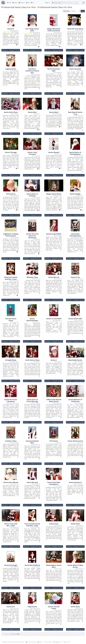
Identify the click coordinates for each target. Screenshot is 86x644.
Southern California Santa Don (32, 71)
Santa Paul (75, 524)
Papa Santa (32, 607)
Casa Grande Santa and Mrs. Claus (32, 525)
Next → (19, 634)
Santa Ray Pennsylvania (75, 235)
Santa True (75, 277)
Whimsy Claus (32, 277)
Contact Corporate (31, 642)
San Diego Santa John (32, 30)
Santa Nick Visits (11, 112)
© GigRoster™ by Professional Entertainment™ (13, 642)
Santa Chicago (11, 152)
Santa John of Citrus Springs (32, 400)
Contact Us (22, 3)
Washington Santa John (54, 566)
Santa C (54, 360)
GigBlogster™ (57, 642)
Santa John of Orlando (32, 195)
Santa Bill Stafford (32, 565)
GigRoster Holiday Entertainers (11, 235)
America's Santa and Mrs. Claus (11, 278)
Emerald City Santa (75, 29)
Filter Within (66, 11)
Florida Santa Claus (11, 320)
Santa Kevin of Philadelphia (75, 153)
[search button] (83, 3)
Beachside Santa (75, 360)
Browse (15, 3)
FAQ (28, 3)
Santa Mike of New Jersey (75, 566)
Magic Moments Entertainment (54, 30)
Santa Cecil (54, 524)
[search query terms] (73, 3)
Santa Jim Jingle (11, 565)
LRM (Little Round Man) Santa (54, 400)
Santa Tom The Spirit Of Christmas (32, 236)
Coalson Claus (11, 441)
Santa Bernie (54, 277)
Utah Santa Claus (32, 360)
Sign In (47, 3)
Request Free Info (14, 50)
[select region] (57, 3)
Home (9, 3)
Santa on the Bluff (54, 319)
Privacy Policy (48, 642)
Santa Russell (54, 152)
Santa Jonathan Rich (32, 442)
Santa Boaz (75, 607)
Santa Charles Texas (54, 608)
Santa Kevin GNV (75, 319)
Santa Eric (11, 607)
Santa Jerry (11, 194)
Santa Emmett (75, 69)
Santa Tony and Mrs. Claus (11, 525)
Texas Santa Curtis (75, 441)
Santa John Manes (11, 482)
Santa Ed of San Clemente (11, 400)
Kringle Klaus (11, 360)
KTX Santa (54, 441)
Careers (40, 642)
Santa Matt (54, 112)
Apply (83, 11)
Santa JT (11, 29)
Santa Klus (32, 112)
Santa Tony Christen (32, 153)
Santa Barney (32, 482)
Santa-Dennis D (75, 482)
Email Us (5, 50)
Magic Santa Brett (54, 194)
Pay (32, 3)
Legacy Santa (11, 69)
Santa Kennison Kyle (54, 70)
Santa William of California (75, 400)
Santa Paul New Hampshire (54, 483)
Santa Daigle (75, 194)
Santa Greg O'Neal (54, 234)
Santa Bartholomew (32, 320)
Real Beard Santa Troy (75, 113)
